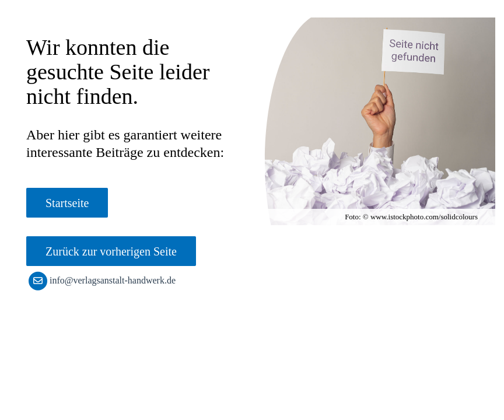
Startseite (67, 203)
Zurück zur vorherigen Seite (111, 251)
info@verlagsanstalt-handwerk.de (104, 280)
